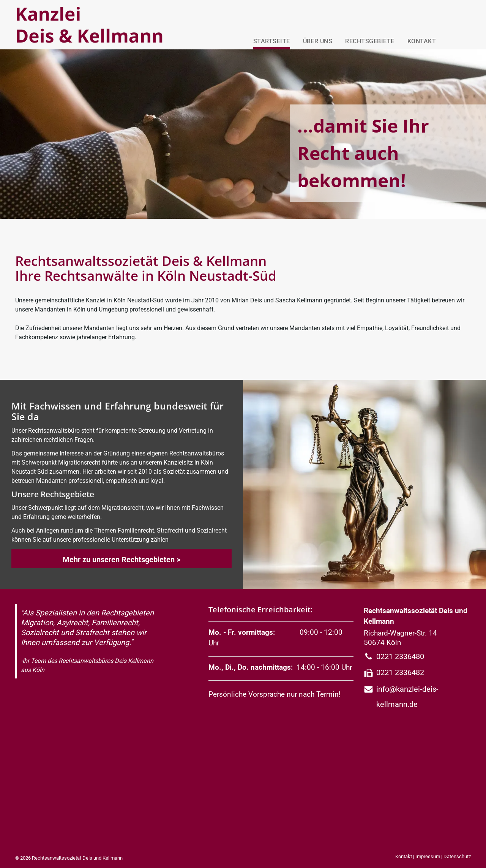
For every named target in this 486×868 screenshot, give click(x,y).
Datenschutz (457, 856)
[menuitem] (270, 40)
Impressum (428, 856)
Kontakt (404, 856)
